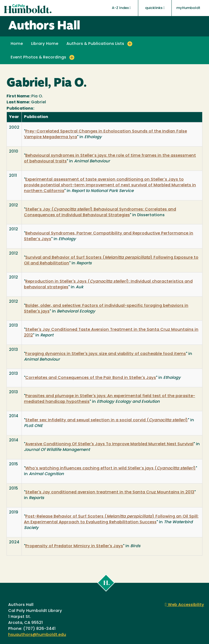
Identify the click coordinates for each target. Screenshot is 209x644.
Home (17, 44)
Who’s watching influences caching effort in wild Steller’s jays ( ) (110, 468)
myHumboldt (188, 8)
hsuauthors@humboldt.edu (37, 635)
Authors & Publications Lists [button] (95, 44)
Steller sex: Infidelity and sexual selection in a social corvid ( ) (107, 420)
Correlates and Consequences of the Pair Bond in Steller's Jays (91, 378)
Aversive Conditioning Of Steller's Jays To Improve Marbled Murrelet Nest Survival (109, 444)
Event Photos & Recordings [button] (38, 58)
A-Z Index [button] (121, 8)
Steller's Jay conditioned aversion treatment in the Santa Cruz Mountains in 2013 (110, 492)
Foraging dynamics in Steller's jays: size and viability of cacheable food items (106, 354)
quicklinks (155, 8)
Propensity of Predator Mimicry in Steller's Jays (74, 546)
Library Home (45, 44)
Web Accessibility (185, 605)
